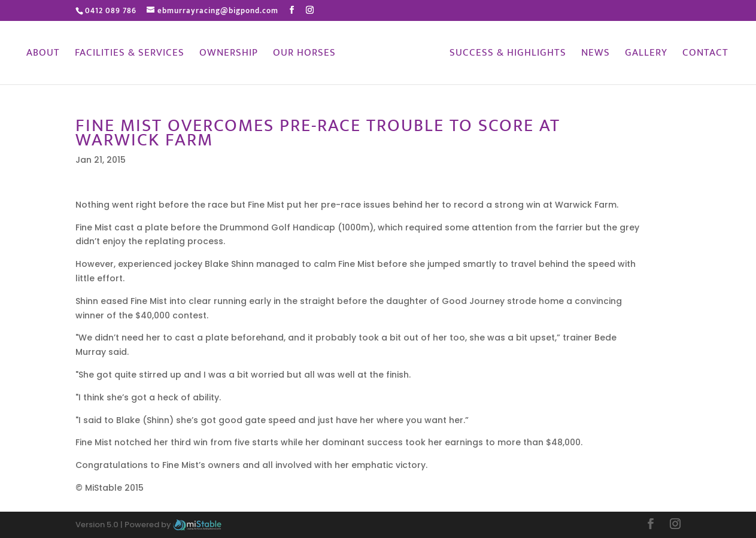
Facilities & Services (130, 55)
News (596, 55)
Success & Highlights (508, 55)
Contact (705, 55)
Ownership (229, 55)
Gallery (646, 55)
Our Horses (304, 55)
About (43, 55)
